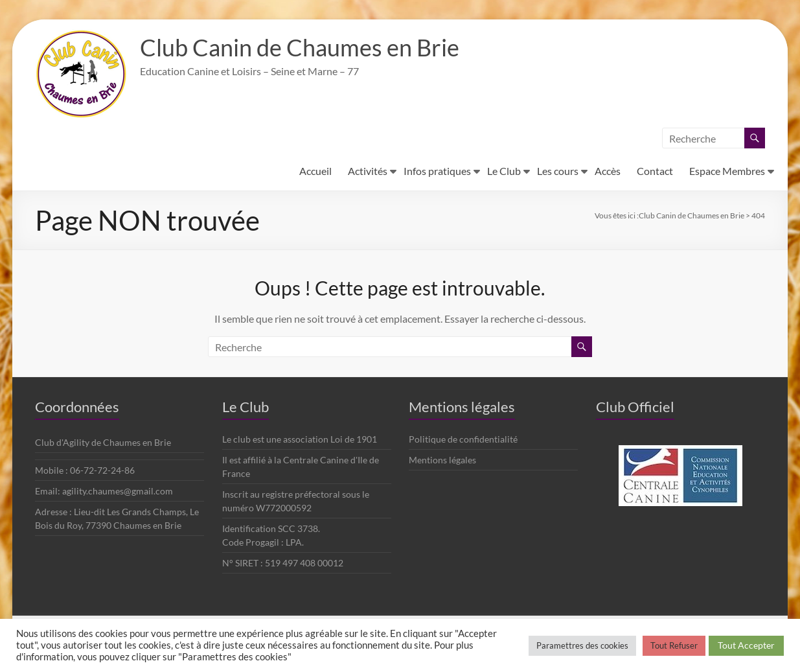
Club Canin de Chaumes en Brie (300, 47)
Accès (608, 171)
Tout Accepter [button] (746, 645)
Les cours (558, 171)
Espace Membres (727, 171)
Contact (655, 171)
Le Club (504, 171)
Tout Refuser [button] (674, 645)
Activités (368, 171)
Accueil (315, 171)
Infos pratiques (437, 171)
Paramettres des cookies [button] (582, 645)
